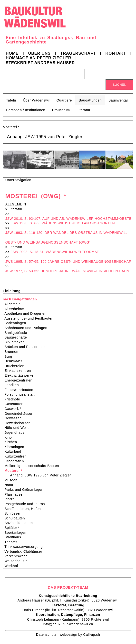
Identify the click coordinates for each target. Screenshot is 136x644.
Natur (10, 485)
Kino (10, 437)
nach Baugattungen (20, 299)
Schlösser (14, 513)
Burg (10, 356)
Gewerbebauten (19, 423)
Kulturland (14, 451)
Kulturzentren (17, 456)
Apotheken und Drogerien (27, 314)
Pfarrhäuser (16, 494)
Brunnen (13, 352)
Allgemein (14, 304)
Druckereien (16, 366)
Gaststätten (15, 404)
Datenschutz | (48, 635)
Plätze (11, 499)
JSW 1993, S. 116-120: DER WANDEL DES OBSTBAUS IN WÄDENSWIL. (66, 233)
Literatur (83, 110)
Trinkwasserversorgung (25, 547)
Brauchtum (61, 110)
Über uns (39, 53)
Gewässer (14, 418)
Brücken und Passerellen (27, 347)
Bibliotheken (16, 342)
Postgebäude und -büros (26, 504)
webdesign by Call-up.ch (80, 635)
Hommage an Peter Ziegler (38, 58)
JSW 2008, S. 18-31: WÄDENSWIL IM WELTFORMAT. (55, 252)
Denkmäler (15, 361)
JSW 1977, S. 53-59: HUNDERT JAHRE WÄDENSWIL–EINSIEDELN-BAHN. (68, 271)
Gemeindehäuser (20, 414)
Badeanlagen (17, 323)
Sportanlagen (17, 533)
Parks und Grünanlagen (25, 490)
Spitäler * (14, 528)
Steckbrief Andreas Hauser (40, 63)
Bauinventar (118, 100)
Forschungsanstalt (21, 394)
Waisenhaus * (17, 561)
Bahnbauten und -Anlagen (27, 328)
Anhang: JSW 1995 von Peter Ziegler (45, 137)
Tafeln (11, 100)
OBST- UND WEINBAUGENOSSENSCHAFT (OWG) (48, 242)
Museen (12, 480)
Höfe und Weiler (19, 428)
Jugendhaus (16, 432)
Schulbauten (16, 518)
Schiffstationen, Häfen (24, 509)
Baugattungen (90, 100)
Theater (12, 542)
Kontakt (116, 53)
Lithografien (16, 461)
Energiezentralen (20, 380)
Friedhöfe (14, 399)
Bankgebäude (17, 333)
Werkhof (13, 566)
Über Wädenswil (36, 100)
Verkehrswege (18, 556)
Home (12, 53)
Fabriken (13, 385)
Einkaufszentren (19, 371)
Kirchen (12, 442)
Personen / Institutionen (26, 110)
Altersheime (16, 309)
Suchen (119, 85)
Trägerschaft (78, 53)
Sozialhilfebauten (20, 523)
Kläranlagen (16, 447)
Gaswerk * (15, 409)
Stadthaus (14, 537)
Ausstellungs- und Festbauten (30, 318)
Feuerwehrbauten (20, 390)
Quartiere (64, 100)
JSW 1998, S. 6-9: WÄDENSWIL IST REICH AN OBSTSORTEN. (63, 223)
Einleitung (12, 291)
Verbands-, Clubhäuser (25, 551)
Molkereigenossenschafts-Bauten (33, 466)
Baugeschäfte (17, 337)
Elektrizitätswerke (20, 375)
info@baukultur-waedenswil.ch (68, 624)
